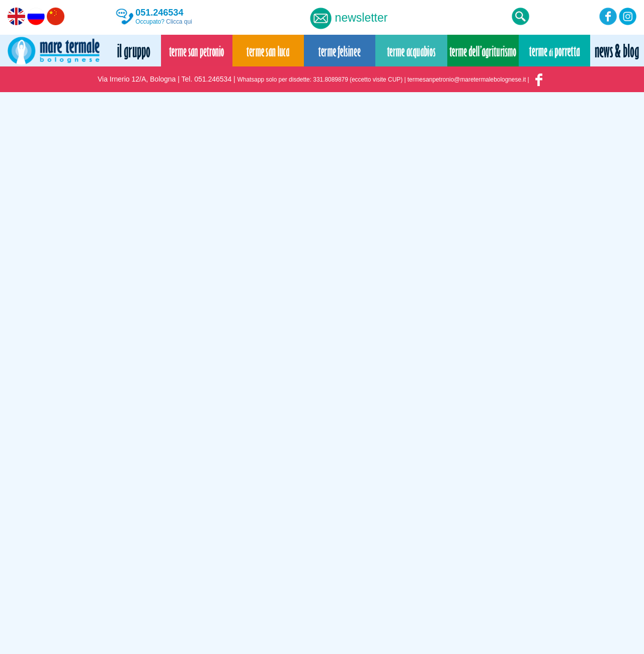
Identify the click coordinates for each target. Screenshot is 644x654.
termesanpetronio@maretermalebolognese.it (467, 80)
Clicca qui (179, 22)
